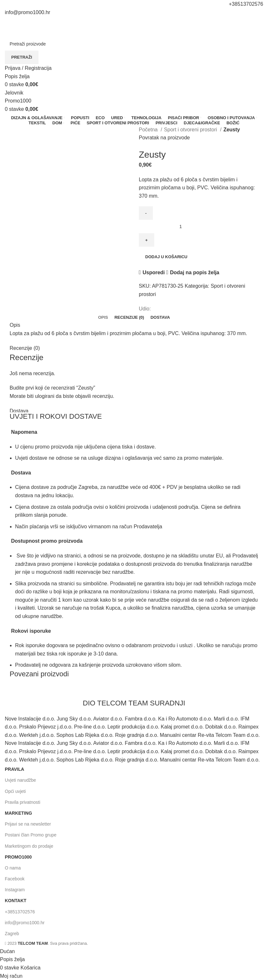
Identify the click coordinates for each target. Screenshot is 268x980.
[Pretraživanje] (134, 44)
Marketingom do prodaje (29, 846)
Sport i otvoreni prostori (191, 130)
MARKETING (18, 813)
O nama (13, 868)
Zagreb (12, 934)
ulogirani (45, 396)
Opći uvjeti (15, 791)
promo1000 (18, 857)
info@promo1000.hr (25, 923)
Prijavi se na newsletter (28, 824)
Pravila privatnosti (23, 802)
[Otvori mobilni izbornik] (14, 93)
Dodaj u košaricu (166, 257)
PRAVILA (14, 769)
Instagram (15, 890)
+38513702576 (20, 912)
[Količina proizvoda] (183, 226)
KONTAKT (16, 901)
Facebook (15, 879)
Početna (149, 130)
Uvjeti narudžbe (20, 780)
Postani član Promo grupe (31, 835)
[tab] (103, 317)
